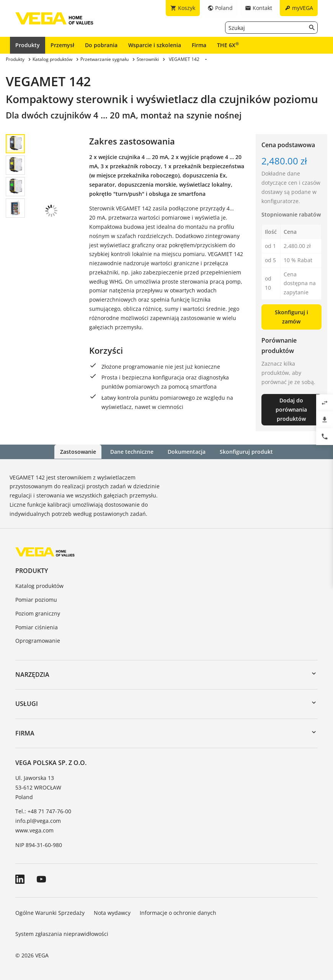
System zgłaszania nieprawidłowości (62, 934)
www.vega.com (34, 830)
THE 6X (228, 45)
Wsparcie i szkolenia (155, 45)
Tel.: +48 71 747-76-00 (43, 811)
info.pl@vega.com (38, 821)
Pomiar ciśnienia (37, 627)
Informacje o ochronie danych (178, 912)
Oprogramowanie (38, 641)
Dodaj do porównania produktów (291, 410)
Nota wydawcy (112, 912)
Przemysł (62, 45)
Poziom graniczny (38, 613)
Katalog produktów (39, 586)
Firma (199, 45)
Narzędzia (32, 675)
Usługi (27, 704)
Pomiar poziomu (36, 600)
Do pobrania (101, 45)
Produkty (28, 45)
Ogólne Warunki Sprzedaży (50, 912)
